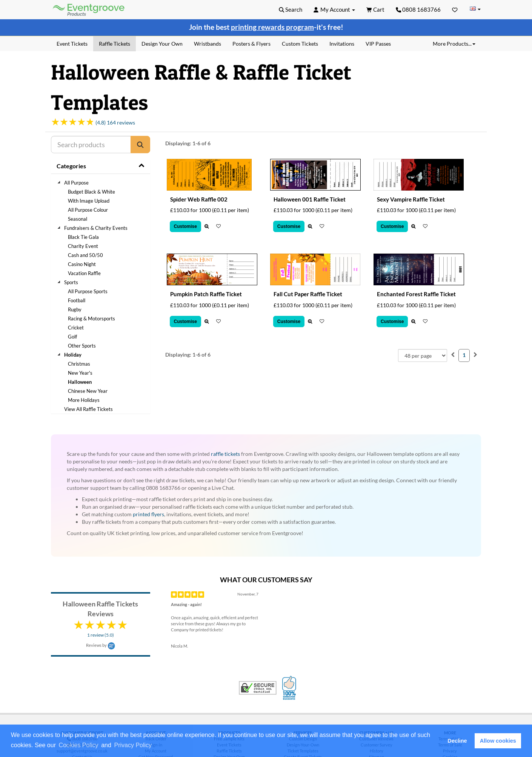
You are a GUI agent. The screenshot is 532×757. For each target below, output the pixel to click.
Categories (71, 166)
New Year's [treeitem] (80, 373)
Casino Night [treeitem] (82, 264)
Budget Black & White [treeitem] (91, 192)
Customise (185, 226)
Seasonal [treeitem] (78, 219)
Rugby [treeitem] (75, 309)
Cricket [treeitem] (76, 328)
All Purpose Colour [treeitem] (88, 210)
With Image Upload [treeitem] (89, 201)
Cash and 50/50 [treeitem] (85, 255)
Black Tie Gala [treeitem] (83, 237)
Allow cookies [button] (498, 741)
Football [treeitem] (77, 300)
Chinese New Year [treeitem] (88, 391)
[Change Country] (475, 9)
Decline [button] (457, 741)
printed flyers (148, 514)
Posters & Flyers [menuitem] (251, 44)
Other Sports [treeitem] (82, 346)
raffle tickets (225, 454)
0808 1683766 (418, 9)
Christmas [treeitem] (79, 364)
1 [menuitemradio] (464, 355)
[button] (156, 746)
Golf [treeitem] (72, 337)
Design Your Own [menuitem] (162, 44)
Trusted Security (258, 688)
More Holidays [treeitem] (84, 400)
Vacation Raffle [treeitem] (84, 273)
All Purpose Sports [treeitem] (88, 291)
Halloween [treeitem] (80, 382)
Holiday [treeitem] (73, 355)
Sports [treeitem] (71, 282)
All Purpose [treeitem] (76, 183)
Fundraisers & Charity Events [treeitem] (96, 228)
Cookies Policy (79, 745)
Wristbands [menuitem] (208, 44)
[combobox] (423, 355)
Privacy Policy (133, 745)
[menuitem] (453, 355)
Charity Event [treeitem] (83, 246)
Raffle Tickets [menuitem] (115, 44)
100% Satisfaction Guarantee (290, 688)
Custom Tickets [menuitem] (300, 44)
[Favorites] (455, 9)
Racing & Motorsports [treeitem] (91, 318)
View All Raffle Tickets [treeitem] (88, 409)
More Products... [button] (454, 44)
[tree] (101, 296)
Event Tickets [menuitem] (72, 44)
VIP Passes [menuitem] (378, 44)
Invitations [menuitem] (342, 44)
